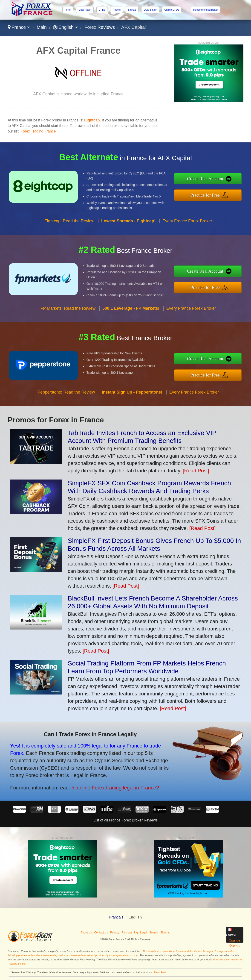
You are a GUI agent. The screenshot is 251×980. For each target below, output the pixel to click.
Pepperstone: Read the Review (66, 395)
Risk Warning (130, 933)
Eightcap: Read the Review (69, 224)
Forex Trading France (38, 131)
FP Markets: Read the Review (68, 311)
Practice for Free (208, 194)
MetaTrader (85, 10)
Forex (68, 10)
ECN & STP (150, 10)
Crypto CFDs (172, 10)
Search (154, 933)
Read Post (160, 972)
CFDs (102, 10)
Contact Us (101, 933)
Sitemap (165, 933)
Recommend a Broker (206, 10)
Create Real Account (208, 179)
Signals (132, 10)
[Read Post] (196, 471)
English (66, 27)
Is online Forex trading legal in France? (111, 786)
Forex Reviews (100, 27)
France (19, 27)
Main (42, 27)
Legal (143, 933)
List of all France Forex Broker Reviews (125, 820)
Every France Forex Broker (187, 224)
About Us (86, 933)
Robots (117, 10)
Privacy (115, 933)
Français (116, 917)
